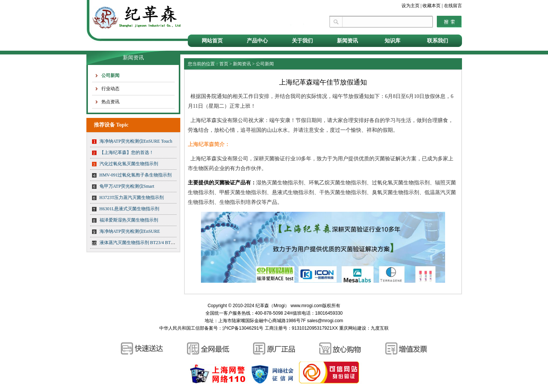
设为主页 (411, 6)
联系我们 (438, 41)
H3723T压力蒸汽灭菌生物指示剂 (132, 198)
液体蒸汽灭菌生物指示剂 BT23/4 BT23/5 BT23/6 (147, 243)
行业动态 (110, 89)
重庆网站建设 (353, 328)
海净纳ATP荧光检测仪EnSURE (130, 231)
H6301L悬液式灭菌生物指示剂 (130, 209)
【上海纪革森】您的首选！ (127, 152)
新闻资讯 (347, 41)
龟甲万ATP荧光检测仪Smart (127, 186)
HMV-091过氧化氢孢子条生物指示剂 (136, 175)
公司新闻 (110, 75)
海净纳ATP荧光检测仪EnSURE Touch (136, 141)
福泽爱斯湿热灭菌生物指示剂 (129, 220)
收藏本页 (432, 6)
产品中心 (257, 41)
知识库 (393, 41)
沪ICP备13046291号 (243, 328)
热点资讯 (110, 102)
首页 (224, 64)
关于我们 (302, 41)
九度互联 (380, 328)
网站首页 (212, 41)
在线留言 (453, 6)
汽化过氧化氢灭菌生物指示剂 (129, 164)
